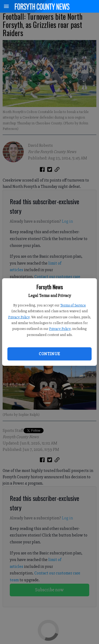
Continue (49, 354)
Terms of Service (73, 305)
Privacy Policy (19, 317)
